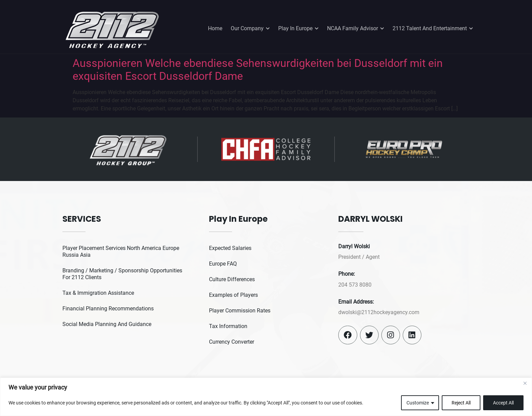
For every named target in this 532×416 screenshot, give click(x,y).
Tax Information (228, 326)
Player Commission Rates (240, 311)
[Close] (525, 383)
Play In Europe (298, 29)
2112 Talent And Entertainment (433, 29)
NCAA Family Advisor (356, 29)
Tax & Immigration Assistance (98, 293)
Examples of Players (233, 295)
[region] (266, 397)
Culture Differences (232, 279)
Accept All (503, 403)
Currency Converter (232, 342)
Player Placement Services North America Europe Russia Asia (121, 251)
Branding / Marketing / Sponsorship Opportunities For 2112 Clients (122, 274)
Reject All (461, 403)
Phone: (347, 274)
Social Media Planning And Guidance (107, 324)
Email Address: (356, 302)
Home (215, 28)
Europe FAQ (223, 264)
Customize (418, 403)
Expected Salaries (230, 248)
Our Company (250, 29)
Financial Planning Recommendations (108, 309)
